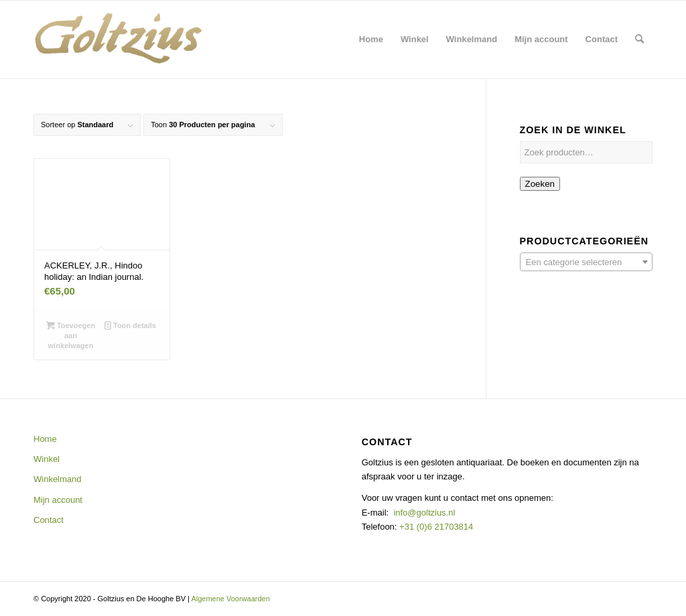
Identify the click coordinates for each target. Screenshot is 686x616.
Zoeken (540, 184)
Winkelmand (58, 479)
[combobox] (586, 262)
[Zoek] (639, 40)
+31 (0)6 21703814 (435, 527)
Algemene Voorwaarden (230, 599)
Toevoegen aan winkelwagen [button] (71, 335)
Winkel (47, 459)
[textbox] (586, 262)
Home (45, 439)
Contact (49, 520)
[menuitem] (371, 40)
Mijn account (58, 500)
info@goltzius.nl (424, 513)
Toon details (130, 325)
